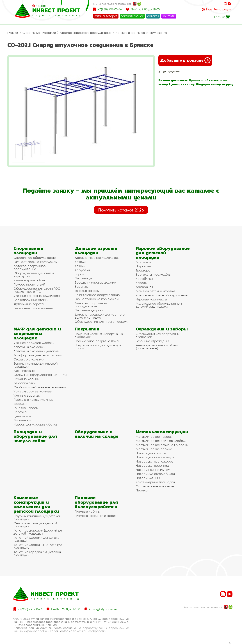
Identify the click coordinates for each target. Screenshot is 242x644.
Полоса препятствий (29, 284)
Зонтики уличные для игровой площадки (36, 365)
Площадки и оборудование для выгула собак (35, 436)
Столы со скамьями (29, 359)
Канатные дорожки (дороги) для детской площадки (38, 532)
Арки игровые (24, 371)
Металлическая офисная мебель (162, 445)
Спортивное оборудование (35, 258)
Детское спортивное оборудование (86, 33)
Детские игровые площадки (96, 250)
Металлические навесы (154, 437)
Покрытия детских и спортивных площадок (99, 335)
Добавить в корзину (185, 60)
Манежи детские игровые (156, 291)
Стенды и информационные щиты (40, 375)
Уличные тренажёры (29, 280)
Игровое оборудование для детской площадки (163, 253)
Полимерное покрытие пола (97, 341)
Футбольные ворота (29, 304)
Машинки (143, 262)
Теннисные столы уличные (33, 308)
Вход (209, 9)
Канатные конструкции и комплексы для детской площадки (36, 504)
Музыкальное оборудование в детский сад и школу (159, 305)
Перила (142, 490)
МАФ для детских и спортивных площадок (37, 333)
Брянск (41, 6)
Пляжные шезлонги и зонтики (96, 516)
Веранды (81, 287)
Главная (13, 33)
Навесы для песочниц (152, 465)
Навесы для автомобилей (155, 474)
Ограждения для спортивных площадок (157, 335)
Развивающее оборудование (97, 295)
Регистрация (222, 9)
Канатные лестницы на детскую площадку (38, 546)
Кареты (141, 283)
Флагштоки (22, 420)
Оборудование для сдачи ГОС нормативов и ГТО (37, 290)
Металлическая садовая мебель (161, 441)
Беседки (20, 404)
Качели (80, 266)
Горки (79, 274)
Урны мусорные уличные (33, 391)
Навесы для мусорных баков (36, 424)
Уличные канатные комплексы (37, 296)
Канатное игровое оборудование (162, 295)
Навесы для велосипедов (155, 457)
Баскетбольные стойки (31, 300)
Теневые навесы (87, 291)
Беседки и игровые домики (95, 282)
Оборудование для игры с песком (101, 322)
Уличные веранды (27, 395)
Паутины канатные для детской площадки (37, 517)
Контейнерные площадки (155, 482)
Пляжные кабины (26, 379)
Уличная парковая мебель (34, 343)
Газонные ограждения (153, 341)
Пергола (20, 412)
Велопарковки (24, 383)
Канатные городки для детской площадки (37, 553)
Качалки (81, 262)
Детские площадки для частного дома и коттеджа (100, 316)
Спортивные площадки (39, 33)
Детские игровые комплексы (97, 258)
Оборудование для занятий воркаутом (34, 275)
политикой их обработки (90, 631)
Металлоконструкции (162, 432)
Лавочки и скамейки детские (36, 351)
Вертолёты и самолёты (153, 274)
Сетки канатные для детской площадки (35, 525)
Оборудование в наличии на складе (97, 434)
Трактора (143, 270)
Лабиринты (144, 287)
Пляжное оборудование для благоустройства (96, 502)
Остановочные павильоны (155, 486)
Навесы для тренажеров (155, 461)
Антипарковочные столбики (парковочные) (157, 347)
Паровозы (143, 266)
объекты (153, 16)
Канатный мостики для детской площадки (37, 539)
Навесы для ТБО (148, 478)
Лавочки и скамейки (29, 347)
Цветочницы (22, 416)
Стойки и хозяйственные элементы (40, 387)
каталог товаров (106, 16)
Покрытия (87, 329)
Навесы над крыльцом (153, 470)
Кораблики (144, 279)
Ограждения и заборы (162, 329)
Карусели (82, 270)
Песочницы (83, 278)
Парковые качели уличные (34, 400)
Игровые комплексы (151, 299)
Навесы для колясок (151, 453)
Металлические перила (154, 449)
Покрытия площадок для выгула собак (99, 347)
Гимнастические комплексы (35, 262)
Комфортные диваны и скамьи (37, 355)
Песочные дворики (89, 310)
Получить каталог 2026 (121, 210)
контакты (169, 16)
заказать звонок (132, 16)
